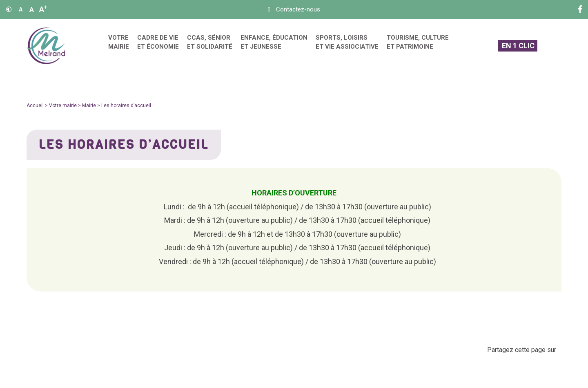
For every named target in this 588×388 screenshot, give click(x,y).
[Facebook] (580, 9)
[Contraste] (9, 9)
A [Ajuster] (32, 9)
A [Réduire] (22, 9)
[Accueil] (46, 46)
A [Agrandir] (43, 9)
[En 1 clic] (518, 46)
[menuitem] (119, 46)
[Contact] (294, 9)
